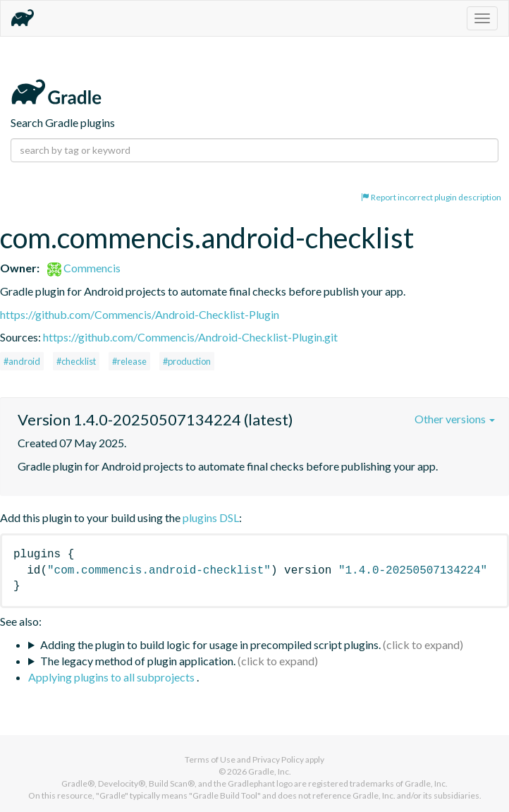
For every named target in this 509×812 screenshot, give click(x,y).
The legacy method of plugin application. (138, 661)
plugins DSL (211, 517)
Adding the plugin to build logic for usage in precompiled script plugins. (210, 644)
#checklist (76, 361)
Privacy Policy (278, 759)
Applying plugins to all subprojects (112, 677)
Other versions (455, 419)
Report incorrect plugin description (431, 197)
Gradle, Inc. (270, 771)
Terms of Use (210, 759)
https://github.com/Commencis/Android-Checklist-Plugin (140, 314)
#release (129, 361)
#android (22, 361)
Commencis (84, 268)
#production (187, 361)
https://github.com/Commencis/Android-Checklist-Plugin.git (190, 337)
